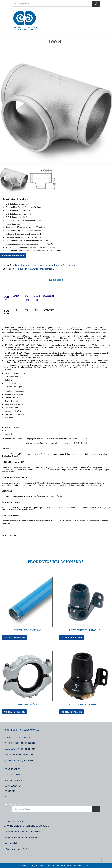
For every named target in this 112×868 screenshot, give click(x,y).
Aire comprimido (12, 843)
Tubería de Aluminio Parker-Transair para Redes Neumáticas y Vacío (44, 265)
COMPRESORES (12, 769)
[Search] (96, 4)
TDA (4, 540)
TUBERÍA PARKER (13, 775)
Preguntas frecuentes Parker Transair (21, 837)
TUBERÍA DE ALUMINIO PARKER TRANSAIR (23, 544)
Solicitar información (13, 256)
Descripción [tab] (56, 280)
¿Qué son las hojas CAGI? (17, 849)
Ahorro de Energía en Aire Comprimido (22, 832)
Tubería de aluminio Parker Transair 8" (37, 269)
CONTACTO (10, 791)
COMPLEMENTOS (13, 786)
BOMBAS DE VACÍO (14, 780)
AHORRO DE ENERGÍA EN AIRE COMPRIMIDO (27, 826)
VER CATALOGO (10, 535)
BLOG (7, 797)
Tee (17, 269)
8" (13, 269)
